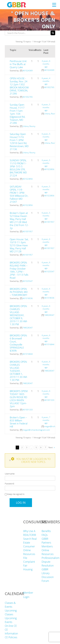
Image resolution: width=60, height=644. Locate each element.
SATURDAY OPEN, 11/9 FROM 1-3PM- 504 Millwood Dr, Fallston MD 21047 (19, 194)
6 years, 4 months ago (46, 81)
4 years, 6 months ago (46, 64)
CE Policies (11, 637)
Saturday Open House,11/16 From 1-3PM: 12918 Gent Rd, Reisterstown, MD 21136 (19, 142)
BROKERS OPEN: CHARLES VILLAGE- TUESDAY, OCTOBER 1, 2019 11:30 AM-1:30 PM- (19, 371)
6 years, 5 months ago (46, 107)
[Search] (53, 33)
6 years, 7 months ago (46, 420)
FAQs (45, 535)
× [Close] (10, 460)
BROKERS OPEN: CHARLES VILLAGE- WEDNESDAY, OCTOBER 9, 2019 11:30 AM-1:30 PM (19, 315)
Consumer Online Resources (29, 550)
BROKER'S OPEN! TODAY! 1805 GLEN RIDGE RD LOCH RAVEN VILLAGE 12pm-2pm (19, 399)
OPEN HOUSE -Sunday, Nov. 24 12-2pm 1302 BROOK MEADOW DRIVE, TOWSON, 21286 (19, 86)
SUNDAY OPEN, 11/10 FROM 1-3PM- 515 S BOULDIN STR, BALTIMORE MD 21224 (18, 168)
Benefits (46, 531)
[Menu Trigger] (54, 5)
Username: (10, 474)
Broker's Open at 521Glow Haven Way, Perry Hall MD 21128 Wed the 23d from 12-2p (19, 220)
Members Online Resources (48, 550)
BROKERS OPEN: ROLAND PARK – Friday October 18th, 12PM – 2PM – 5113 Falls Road (19, 270)
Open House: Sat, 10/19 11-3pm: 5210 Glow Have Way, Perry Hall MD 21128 (19, 245)
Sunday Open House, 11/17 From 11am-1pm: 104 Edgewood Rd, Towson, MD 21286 (17, 114)
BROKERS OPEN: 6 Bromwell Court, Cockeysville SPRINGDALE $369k (19, 343)
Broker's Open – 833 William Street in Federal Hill (19, 422)
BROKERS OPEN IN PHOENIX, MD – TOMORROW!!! (19, 292)
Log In (21, 503)
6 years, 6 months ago (46, 242)
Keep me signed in (16, 494)
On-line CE (11, 626)
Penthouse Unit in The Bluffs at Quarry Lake (18, 64)
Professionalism (50, 558)
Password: (10, 484)
